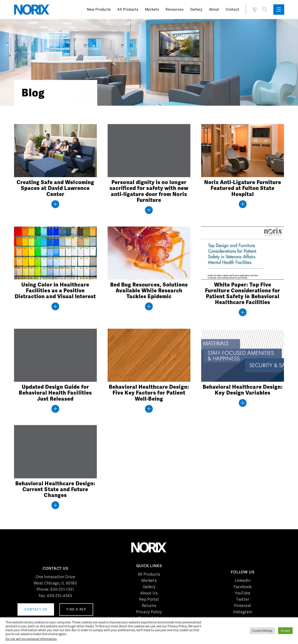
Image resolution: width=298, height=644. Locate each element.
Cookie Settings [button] (262, 631)
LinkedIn (243, 580)
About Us (149, 593)
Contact (233, 9)
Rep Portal (149, 599)
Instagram (243, 612)
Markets (152, 9)
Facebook (243, 587)
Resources (174, 9)
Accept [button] (285, 631)
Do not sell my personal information (31, 639)
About (214, 9)
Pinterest (243, 606)
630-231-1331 (62, 589)
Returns (149, 606)
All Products (128, 9)
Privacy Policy (149, 612)
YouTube (243, 593)
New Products (99, 9)
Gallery (196, 9)
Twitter (243, 599)
